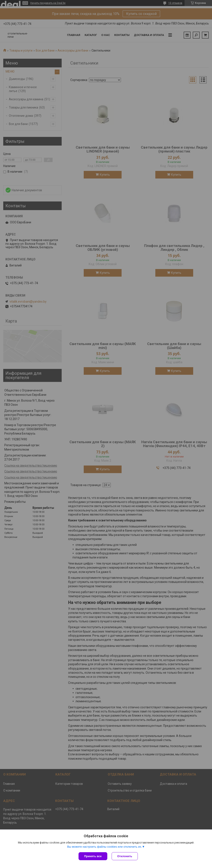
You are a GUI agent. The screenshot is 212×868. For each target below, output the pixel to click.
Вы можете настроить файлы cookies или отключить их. (104, 847)
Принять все (93, 856)
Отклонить (125, 856)
